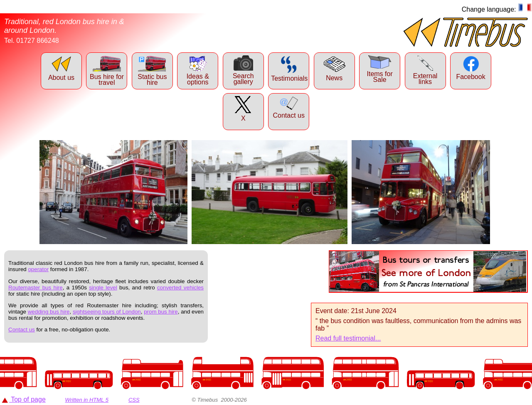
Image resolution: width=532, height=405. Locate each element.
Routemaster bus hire (36, 288)
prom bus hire (161, 312)
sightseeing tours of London (107, 312)
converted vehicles (180, 288)
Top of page (24, 399)
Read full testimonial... (348, 338)
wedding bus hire (49, 312)
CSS (134, 400)
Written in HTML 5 (87, 400)
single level (103, 288)
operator (38, 269)
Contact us (22, 330)
